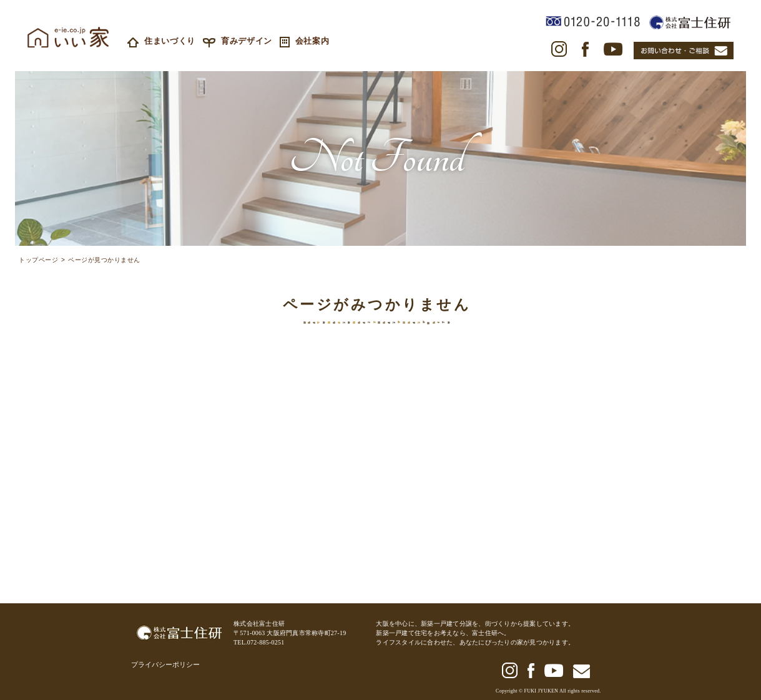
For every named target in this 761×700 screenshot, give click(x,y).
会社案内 (305, 41)
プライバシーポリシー (165, 664)
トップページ (38, 261)
